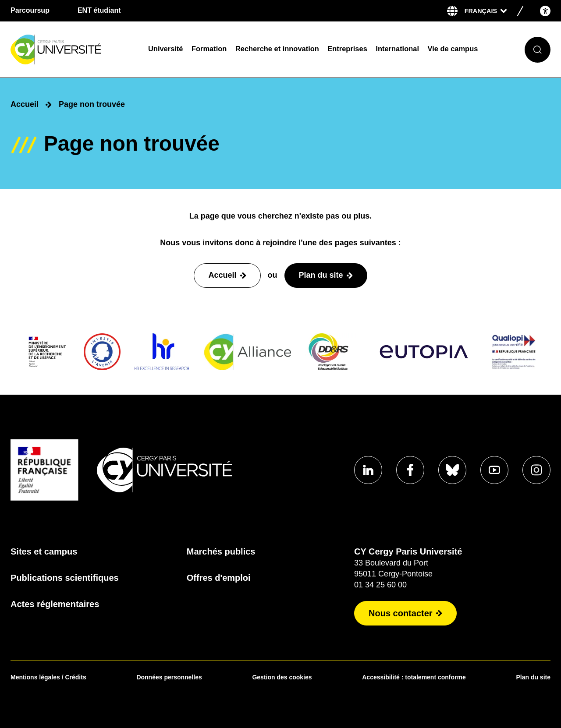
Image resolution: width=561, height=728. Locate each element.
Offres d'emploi (219, 578)
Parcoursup (30, 10)
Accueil (25, 104)
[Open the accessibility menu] (545, 11)
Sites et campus (44, 551)
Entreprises (347, 49)
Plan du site (533, 677)
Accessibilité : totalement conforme (414, 677)
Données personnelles (169, 677)
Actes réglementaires (55, 604)
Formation (209, 49)
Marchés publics (221, 551)
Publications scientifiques (65, 578)
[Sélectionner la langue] (486, 11)
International (397, 49)
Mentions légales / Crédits (48, 677)
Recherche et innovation (277, 49)
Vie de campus (453, 49)
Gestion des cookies (282, 677)
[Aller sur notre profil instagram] (536, 470)
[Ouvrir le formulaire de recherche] (538, 50)
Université (165, 49)
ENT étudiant (99, 10)
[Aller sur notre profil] (368, 470)
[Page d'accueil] (74, 50)
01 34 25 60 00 (380, 585)
